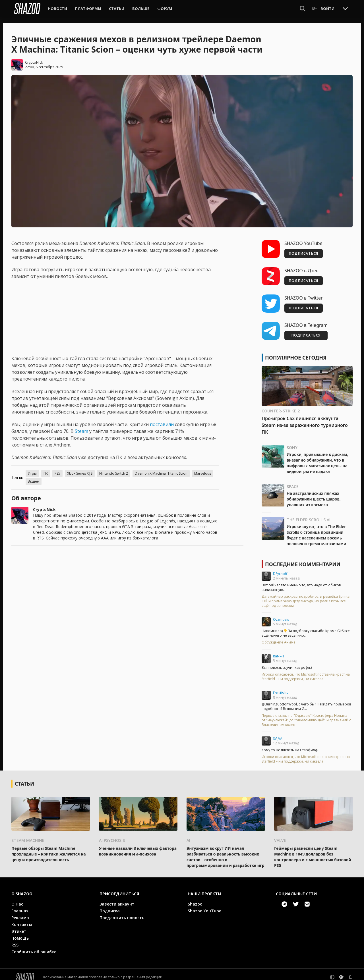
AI (188, 835)
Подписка (110, 905)
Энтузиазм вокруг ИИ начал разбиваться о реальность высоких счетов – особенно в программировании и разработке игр (226, 851)
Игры (32, 468)
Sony (292, 442)
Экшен (34, 476)
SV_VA (278, 733)
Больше (141, 9)
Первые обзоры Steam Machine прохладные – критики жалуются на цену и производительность (49, 848)
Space (293, 481)
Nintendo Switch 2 (114, 468)
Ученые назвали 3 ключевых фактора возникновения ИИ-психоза (138, 845)
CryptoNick (34, 57)
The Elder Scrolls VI (309, 514)
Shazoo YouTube (204, 905)
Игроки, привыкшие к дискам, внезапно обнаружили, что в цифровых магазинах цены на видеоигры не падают (317, 457)
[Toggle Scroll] (345, 8)
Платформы (88, 9)
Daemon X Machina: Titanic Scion (161, 468)
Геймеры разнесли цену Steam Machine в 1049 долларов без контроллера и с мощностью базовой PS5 (313, 851)
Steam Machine (28, 835)
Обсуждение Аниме (279, 637)
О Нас (17, 898)
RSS (15, 939)
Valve (280, 835)
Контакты (22, 919)
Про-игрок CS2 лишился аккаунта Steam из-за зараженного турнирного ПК (305, 420)
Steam (81, 425)
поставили (162, 419)
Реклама (20, 912)
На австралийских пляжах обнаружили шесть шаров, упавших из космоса (314, 493)
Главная (20, 905)
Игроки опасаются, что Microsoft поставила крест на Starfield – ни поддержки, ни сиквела (306, 671)
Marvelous (203, 468)
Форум (165, 9)
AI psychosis (112, 835)
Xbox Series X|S (80, 468)
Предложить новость (122, 912)
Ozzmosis (281, 614)
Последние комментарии (303, 558)
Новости (57, 9)
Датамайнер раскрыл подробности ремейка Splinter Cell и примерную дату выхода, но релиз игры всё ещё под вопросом (306, 595)
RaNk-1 (279, 650)
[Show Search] (303, 9)
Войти (327, 9)
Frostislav (281, 687)
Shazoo (195, 898)
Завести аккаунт (117, 898)
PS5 (57, 468)
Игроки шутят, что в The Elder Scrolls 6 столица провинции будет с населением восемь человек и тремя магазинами (316, 529)
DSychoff (280, 568)
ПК (46, 468)
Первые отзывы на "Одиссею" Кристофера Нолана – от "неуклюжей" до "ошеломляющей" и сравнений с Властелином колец (306, 715)
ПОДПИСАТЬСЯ (304, 248)
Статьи (117, 9)
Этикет (19, 926)
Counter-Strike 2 (281, 405)
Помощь (20, 932)
